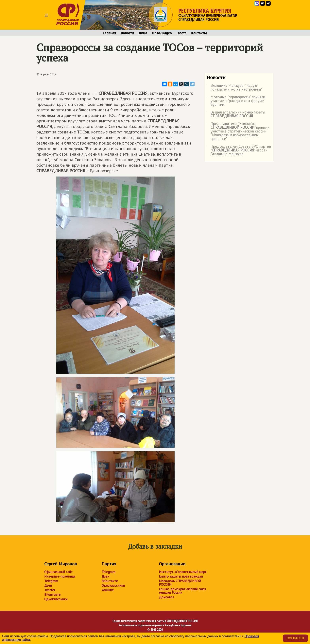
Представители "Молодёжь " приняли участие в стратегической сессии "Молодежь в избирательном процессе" (238, 131)
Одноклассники (56, 599)
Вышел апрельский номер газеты (236, 114)
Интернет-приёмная (60, 576)
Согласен (295, 638)
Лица (143, 33)
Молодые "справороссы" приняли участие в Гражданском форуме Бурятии (236, 101)
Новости (127, 33)
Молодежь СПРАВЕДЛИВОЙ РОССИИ (180, 583)
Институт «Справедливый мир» (183, 572)
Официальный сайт (58, 572)
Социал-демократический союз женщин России (182, 591)
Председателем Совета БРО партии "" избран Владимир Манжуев (239, 150)
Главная (110, 33)
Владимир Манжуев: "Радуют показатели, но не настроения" (234, 88)
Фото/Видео (162, 33)
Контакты (199, 33)
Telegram (51, 581)
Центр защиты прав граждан (181, 576)
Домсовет (167, 597)
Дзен (48, 585)
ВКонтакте (52, 595)
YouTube (108, 590)
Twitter (50, 590)
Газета (181, 33)
